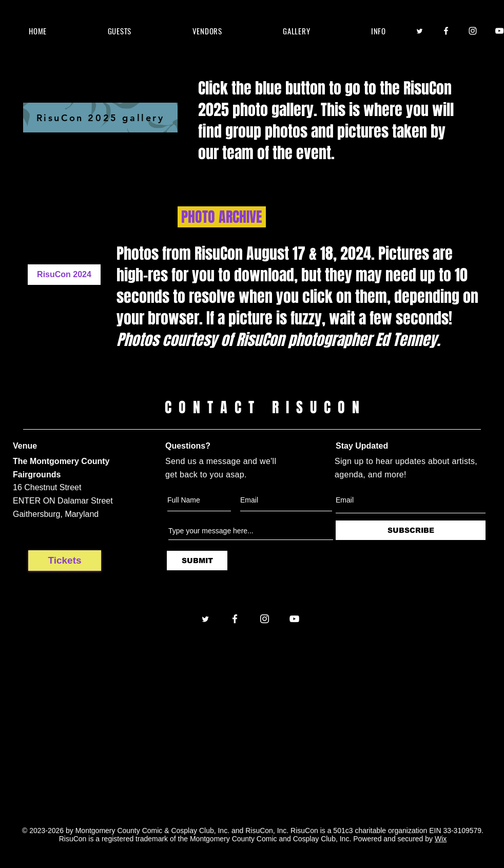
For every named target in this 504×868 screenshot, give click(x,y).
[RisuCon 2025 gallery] (100, 118)
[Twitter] (419, 31)
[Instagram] (473, 31)
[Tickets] (65, 561)
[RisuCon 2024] (64, 275)
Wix (441, 839)
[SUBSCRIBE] (411, 530)
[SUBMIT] (197, 561)
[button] (119, 31)
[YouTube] (294, 619)
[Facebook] (446, 31)
